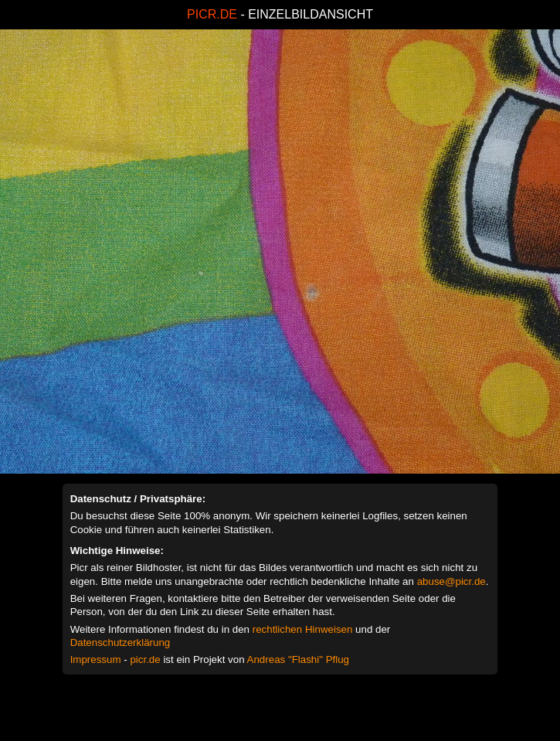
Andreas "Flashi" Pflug (298, 659)
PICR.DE (212, 14)
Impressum (96, 659)
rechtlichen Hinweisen (303, 629)
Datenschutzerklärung (120, 642)
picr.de (145, 659)
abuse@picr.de (451, 581)
